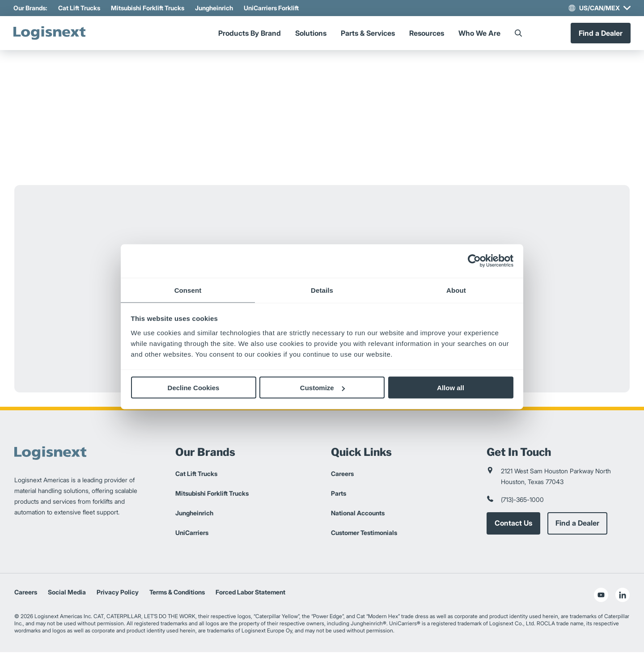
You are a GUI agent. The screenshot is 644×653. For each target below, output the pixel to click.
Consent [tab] (188, 290)
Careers (342, 474)
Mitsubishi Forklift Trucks (148, 8)
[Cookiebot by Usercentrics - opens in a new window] (474, 261)
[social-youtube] (601, 596)
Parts (339, 494)
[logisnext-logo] (52, 34)
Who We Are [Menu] (479, 34)
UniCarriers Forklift (272, 8)
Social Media (67, 593)
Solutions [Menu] (311, 34)
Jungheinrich (215, 8)
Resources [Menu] (427, 34)
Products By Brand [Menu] (250, 34)
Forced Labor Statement (250, 593)
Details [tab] (322, 290)
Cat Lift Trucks (80, 8)
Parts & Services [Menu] (368, 34)
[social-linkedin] (623, 596)
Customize (322, 388)
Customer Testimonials (364, 533)
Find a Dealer (600, 34)
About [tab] (456, 290)
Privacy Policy (118, 593)
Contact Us (513, 524)
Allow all (451, 388)
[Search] (518, 34)
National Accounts (358, 514)
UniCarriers (192, 533)
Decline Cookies (194, 388)
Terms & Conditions (177, 593)
